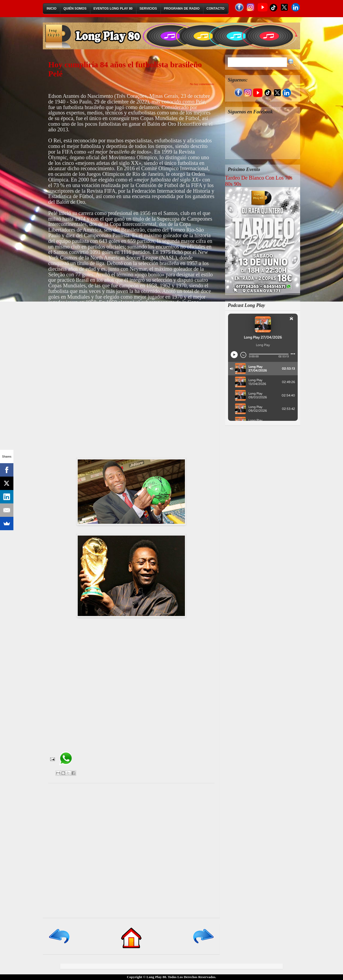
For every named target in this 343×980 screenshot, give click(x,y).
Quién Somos (75, 9)
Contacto (216, 9)
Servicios (148, 9)
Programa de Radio (182, 9)
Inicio (52, 9)
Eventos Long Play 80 (113, 9)
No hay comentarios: (202, 84)
